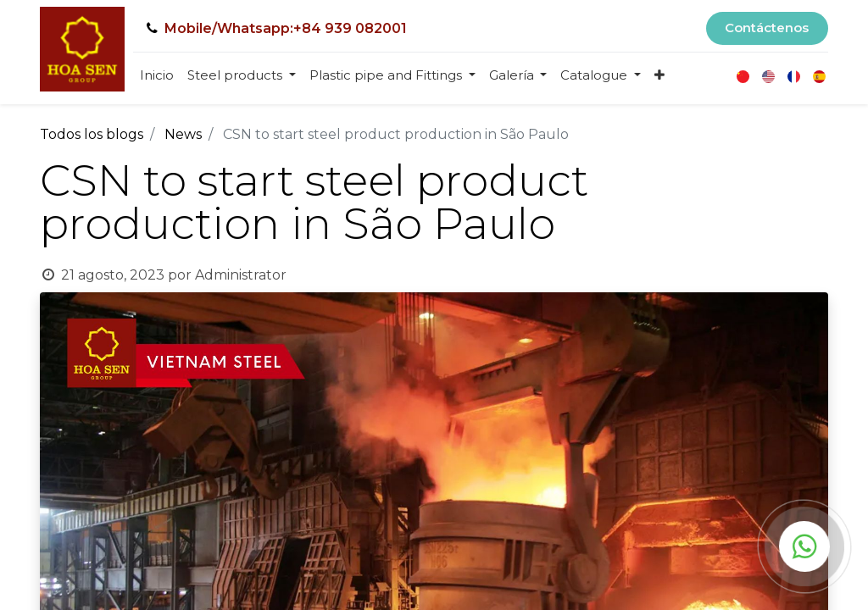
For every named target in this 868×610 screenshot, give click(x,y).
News (183, 134)
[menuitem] (157, 76)
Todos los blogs (92, 134)
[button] (659, 76)
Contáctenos (767, 28)
